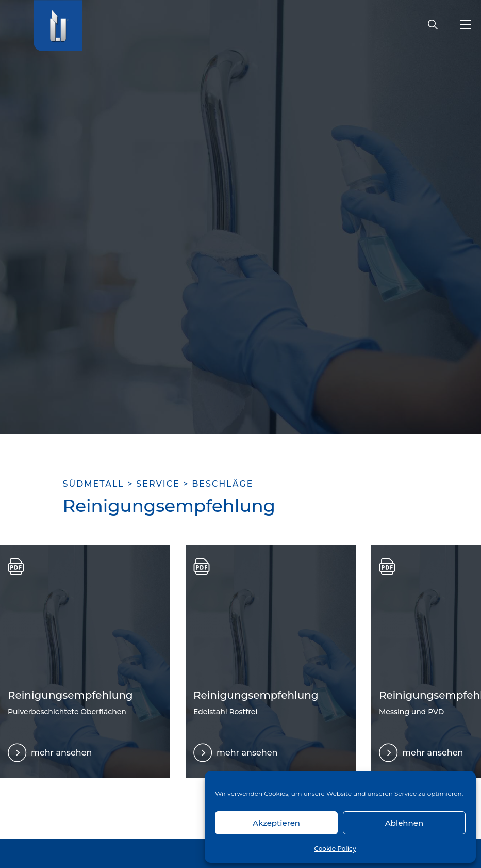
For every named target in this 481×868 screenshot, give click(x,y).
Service (158, 484)
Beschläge (222, 484)
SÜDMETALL (94, 484)
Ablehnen (404, 823)
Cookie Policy (335, 849)
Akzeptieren (276, 823)
